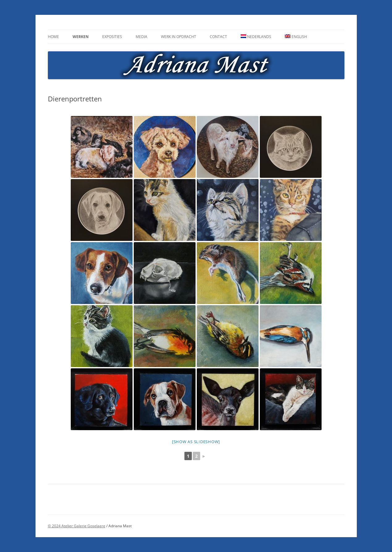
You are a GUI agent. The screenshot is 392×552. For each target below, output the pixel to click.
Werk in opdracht (179, 37)
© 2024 (55, 526)
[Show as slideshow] (196, 442)
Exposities (112, 37)
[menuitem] (256, 37)
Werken (81, 37)
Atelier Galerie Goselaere (83, 526)
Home (53, 37)
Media (141, 37)
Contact (218, 37)
